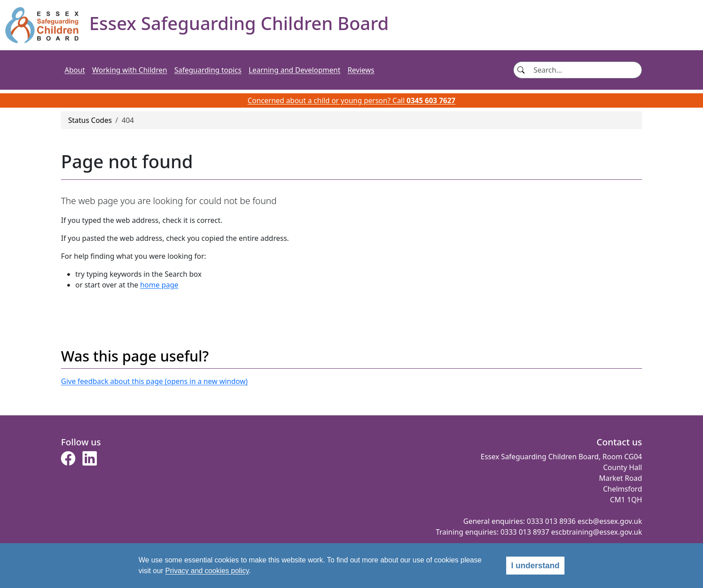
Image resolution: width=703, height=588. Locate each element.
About (75, 70)
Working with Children (129, 70)
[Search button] (521, 70)
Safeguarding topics (208, 70)
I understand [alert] (535, 566)
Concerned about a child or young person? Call (351, 100)
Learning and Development (295, 70)
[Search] (585, 70)
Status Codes (90, 120)
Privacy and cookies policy (207, 571)
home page (159, 285)
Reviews (361, 70)
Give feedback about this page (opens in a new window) (154, 381)
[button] (68, 461)
